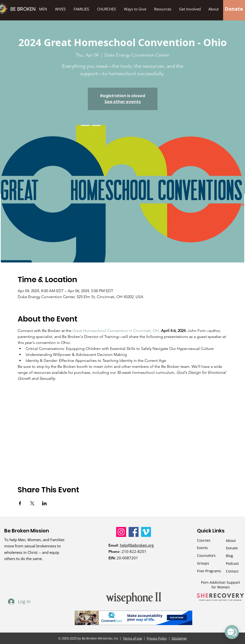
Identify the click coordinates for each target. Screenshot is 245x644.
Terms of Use (133, 638)
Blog (229, 556)
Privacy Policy (157, 638)
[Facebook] (134, 532)
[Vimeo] (146, 532)
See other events (123, 102)
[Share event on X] (32, 503)
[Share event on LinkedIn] (44, 503)
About (231, 541)
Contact (232, 571)
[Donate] (234, 9)
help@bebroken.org (137, 545)
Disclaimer (179, 638)
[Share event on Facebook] (20, 503)
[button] (135, 9)
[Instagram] (121, 532)
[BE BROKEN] (31, 9)
